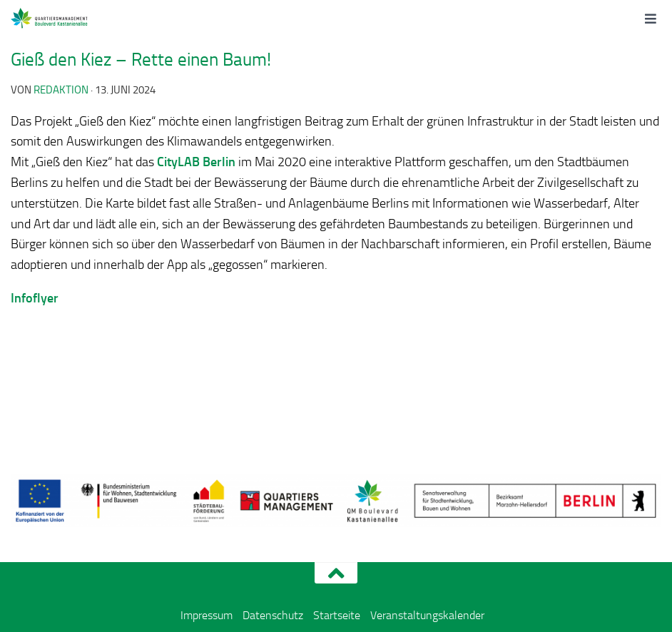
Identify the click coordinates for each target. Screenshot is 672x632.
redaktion (61, 90)
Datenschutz (273, 615)
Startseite (337, 615)
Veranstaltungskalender (427, 615)
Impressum (207, 615)
